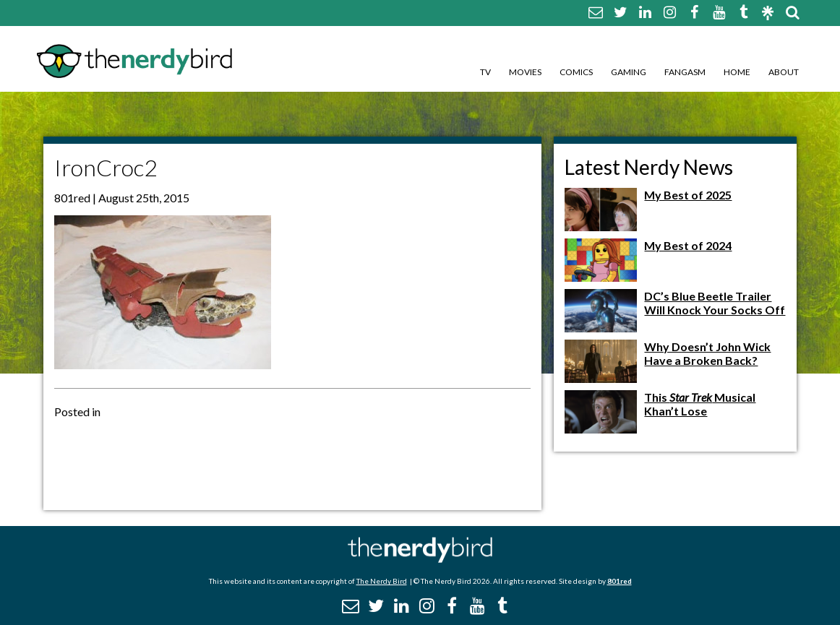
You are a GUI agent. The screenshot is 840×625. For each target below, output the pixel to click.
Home (737, 72)
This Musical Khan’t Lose (700, 404)
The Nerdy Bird (382, 581)
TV (485, 72)
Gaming (629, 72)
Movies (525, 72)
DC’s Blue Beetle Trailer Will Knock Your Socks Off (715, 303)
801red (620, 581)
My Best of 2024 (688, 245)
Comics (576, 72)
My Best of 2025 (688, 195)
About (784, 72)
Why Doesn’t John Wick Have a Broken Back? (707, 353)
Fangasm (685, 72)
